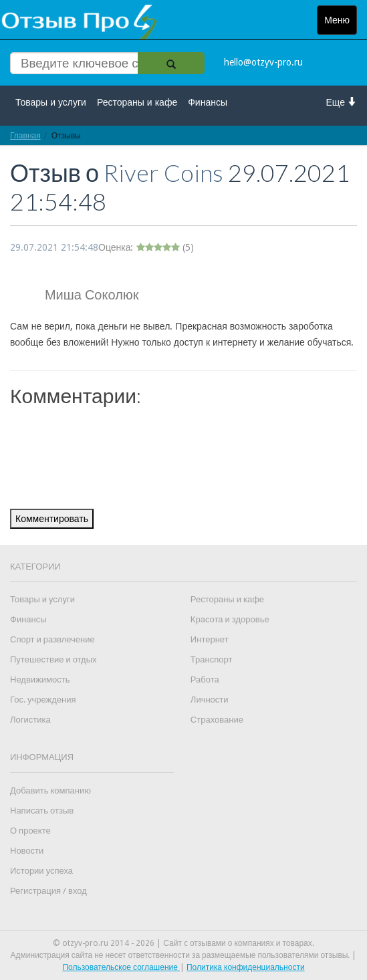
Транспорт (212, 659)
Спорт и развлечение (52, 639)
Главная (25, 135)
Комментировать (52, 519)
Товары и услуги (51, 102)
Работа (205, 680)
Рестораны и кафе (137, 102)
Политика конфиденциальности (246, 967)
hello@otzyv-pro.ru (263, 62)
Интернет (210, 639)
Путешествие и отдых (53, 659)
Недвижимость (40, 680)
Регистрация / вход (48, 891)
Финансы (208, 102)
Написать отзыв (42, 811)
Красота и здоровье (230, 619)
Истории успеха (41, 871)
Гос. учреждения (43, 700)
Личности (210, 700)
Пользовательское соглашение (121, 967)
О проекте (30, 831)
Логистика (30, 720)
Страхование (217, 720)
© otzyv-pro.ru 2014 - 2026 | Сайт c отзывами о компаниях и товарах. (183, 943)
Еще (342, 102)
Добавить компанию (50, 790)
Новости (27, 851)
